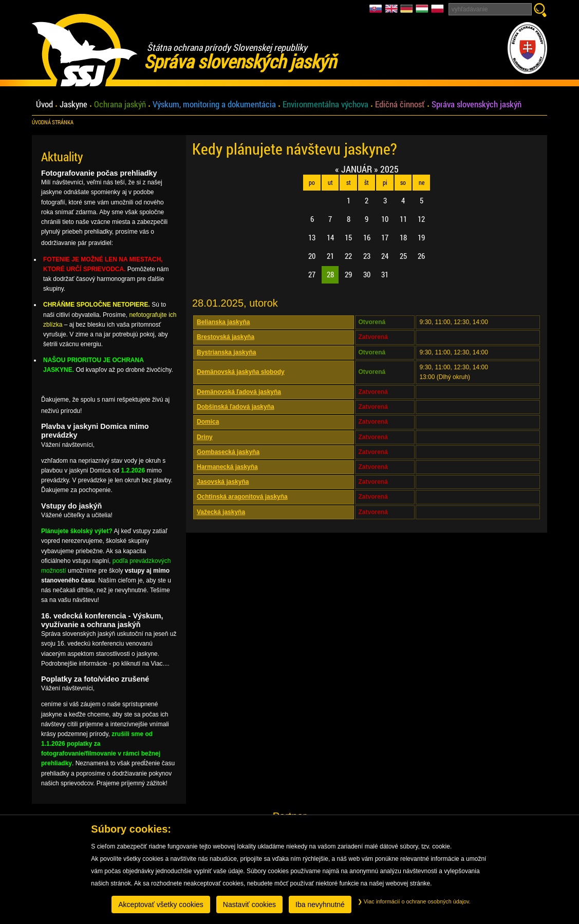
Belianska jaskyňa (223, 322)
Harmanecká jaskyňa (227, 467)
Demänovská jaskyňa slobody (241, 372)
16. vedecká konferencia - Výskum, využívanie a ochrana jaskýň (102, 620)
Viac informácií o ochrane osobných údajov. (414, 901)
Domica (208, 422)
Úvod (44, 105)
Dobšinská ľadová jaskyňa (236, 407)
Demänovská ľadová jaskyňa (239, 392)
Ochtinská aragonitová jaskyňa (242, 497)
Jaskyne (73, 105)
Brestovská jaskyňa (226, 337)
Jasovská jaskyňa (223, 482)
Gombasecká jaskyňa (228, 452)
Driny (205, 437)
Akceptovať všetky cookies (161, 904)
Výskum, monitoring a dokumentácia (214, 105)
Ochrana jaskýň (120, 105)
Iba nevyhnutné (320, 904)
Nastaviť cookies (249, 904)
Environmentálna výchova (325, 105)
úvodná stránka (53, 122)
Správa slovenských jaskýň (477, 105)
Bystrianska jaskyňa (226, 352)
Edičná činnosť (400, 105)
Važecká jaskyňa (221, 512)
